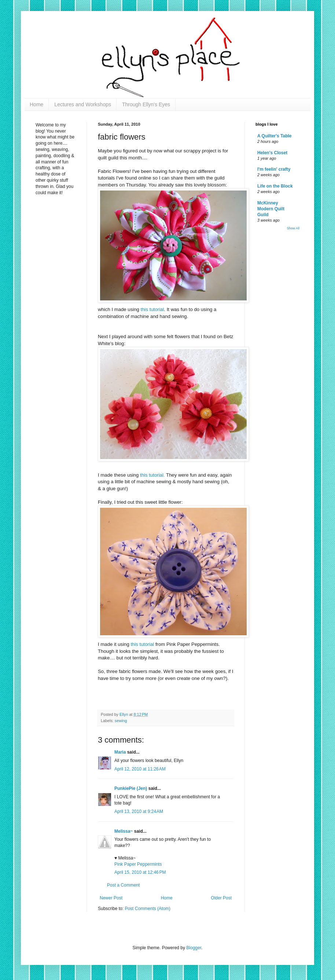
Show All (293, 228)
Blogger (194, 948)
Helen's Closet (272, 153)
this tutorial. (153, 475)
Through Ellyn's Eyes (146, 104)
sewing (121, 721)
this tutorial (152, 309)
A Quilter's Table (275, 136)
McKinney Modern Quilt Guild (271, 209)
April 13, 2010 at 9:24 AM (139, 811)
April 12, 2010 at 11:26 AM (140, 769)
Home (36, 104)
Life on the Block (275, 186)
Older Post (221, 898)
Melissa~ (124, 831)
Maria (120, 752)
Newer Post (111, 898)
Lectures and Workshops (83, 104)
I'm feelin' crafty (274, 169)
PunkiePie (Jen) (131, 788)
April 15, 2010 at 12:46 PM (140, 872)
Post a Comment (123, 885)
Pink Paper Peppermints (138, 864)
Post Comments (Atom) (148, 909)
